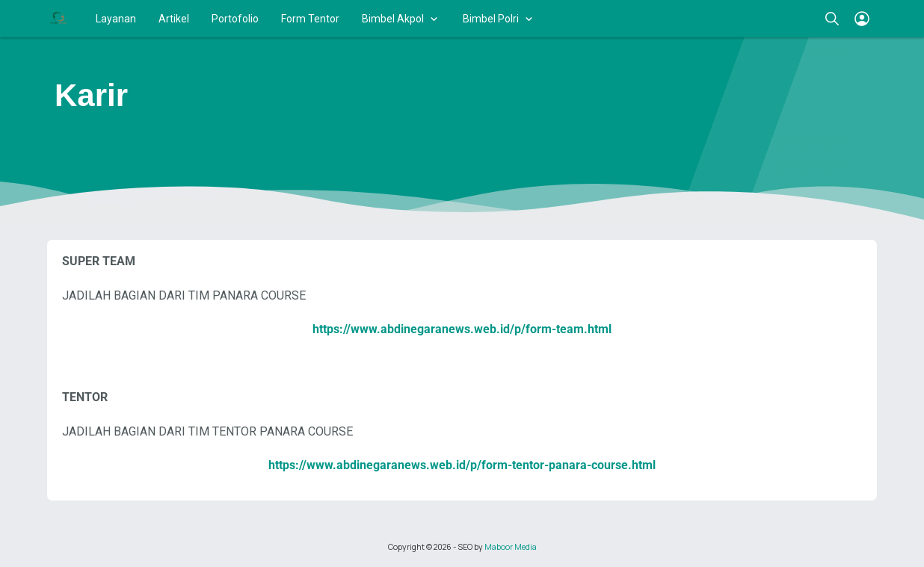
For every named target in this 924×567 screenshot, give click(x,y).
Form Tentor (310, 19)
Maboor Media (511, 547)
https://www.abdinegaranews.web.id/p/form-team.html (462, 329)
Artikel (174, 19)
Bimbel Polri (491, 19)
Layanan (116, 19)
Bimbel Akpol (393, 19)
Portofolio (235, 19)
